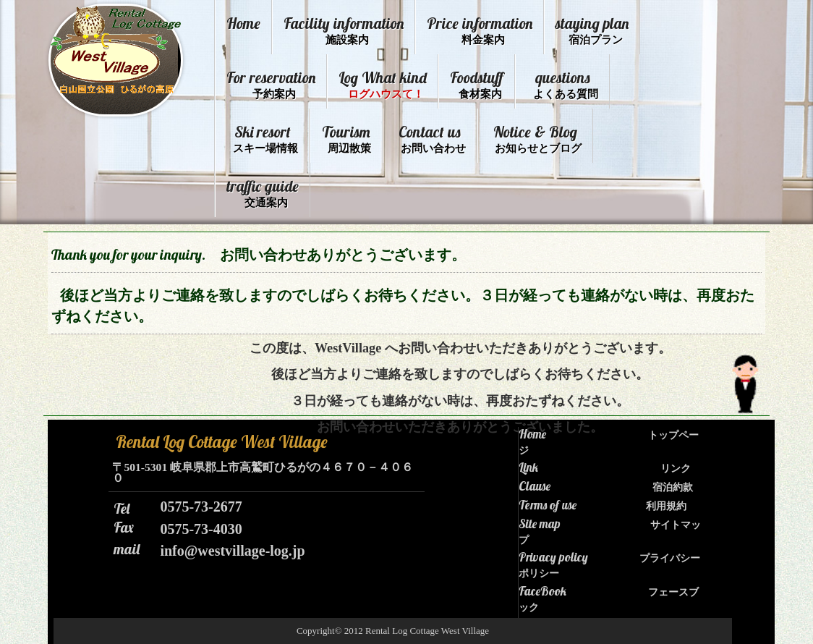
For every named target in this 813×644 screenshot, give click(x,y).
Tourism (346, 139)
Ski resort (265, 139)
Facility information (344, 30)
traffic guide (263, 193)
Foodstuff (477, 84)
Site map (610, 531)
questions (566, 84)
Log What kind (383, 84)
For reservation (271, 84)
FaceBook (609, 598)
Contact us (432, 139)
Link (605, 467)
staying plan (592, 30)
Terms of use (603, 505)
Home (243, 23)
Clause (606, 486)
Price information (480, 30)
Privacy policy (609, 564)
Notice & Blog (537, 139)
